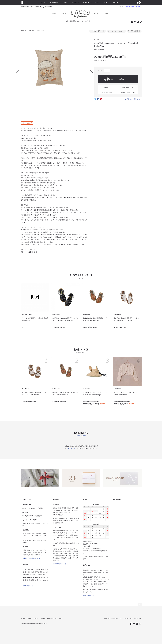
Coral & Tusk (30, 31)
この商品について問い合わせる (133, 99)
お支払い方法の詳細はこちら (31, 558)
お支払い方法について (128, 87)
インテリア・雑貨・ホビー (98, 31)
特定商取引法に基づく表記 (128, 92)
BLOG (36, 618)
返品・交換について (108, 87)
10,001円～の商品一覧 (134, 31)
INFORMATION (52, 618)
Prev (19, 73)
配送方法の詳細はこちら (60, 564)
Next (90, 73)
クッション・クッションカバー (117, 31)
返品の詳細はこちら (89, 595)
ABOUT (55, 14)
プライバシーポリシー (126, 618)
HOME (22, 31)
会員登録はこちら (28, 586)
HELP (61, 618)
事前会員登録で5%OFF (28, 7)
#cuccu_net (71, 448)
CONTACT (106, 14)
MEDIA (96, 14)
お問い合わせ (137, 618)
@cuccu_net (81, 436)
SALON (64, 14)
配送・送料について (108, 92)
